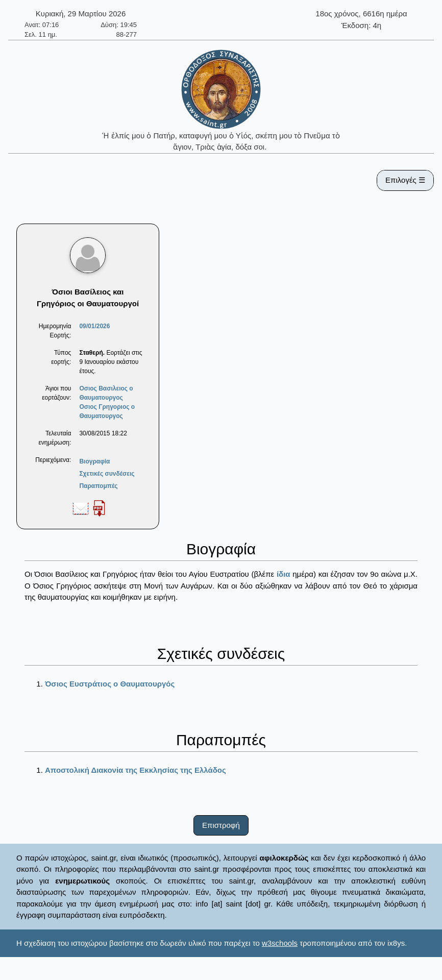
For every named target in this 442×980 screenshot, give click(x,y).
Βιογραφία (94, 461)
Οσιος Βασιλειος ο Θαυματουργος (106, 393)
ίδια (284, 574)
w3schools (280, 943)
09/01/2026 (94, 326)
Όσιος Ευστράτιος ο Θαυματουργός (110, 684)
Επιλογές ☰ (405, 180)
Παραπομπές (98, 486)
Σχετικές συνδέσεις (107, 474)
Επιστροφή (221, 825)
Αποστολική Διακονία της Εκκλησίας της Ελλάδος (136, 770)
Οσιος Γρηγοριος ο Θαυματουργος (107, 411)
